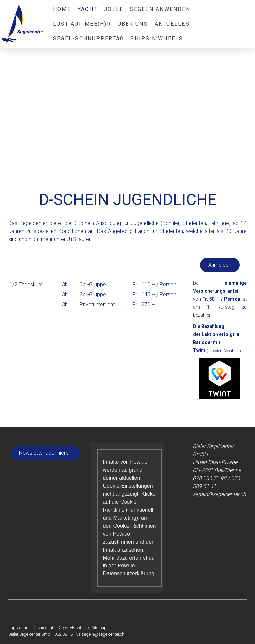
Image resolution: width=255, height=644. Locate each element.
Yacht (87, 9)
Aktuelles (172, 24)
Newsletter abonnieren (45, 453)
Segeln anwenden (160, 9)
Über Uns (133, 24)
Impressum (19, 628)
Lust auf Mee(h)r (82, 24)
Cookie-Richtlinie (74, 628)
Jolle (114, 9)
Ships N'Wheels (157, 38)
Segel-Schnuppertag (88, 38)
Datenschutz (44, 628)
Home (62, 9)
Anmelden (220, 265)
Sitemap (99, 628)
